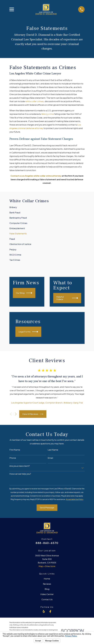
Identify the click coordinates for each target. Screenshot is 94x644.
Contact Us (47, 599)
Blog (47, 589)
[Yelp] (44, 611)
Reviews (47, 584)
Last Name (53, 450)
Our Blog (24, 293)
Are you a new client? (20, 466)
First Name (15, 450)
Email (50, 458)
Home (47, 579)
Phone (13, 458)
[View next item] (16, 414)
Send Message (47, 508)
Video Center (47, 594)
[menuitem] (47, 207)
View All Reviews (33, 414)
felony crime (48, 114)
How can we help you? (20, 474)
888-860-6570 (47, 543)
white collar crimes (35, 101)
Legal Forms (28, 332)
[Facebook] (50, 611)
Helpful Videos (67, 298)
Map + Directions (47, 566)
